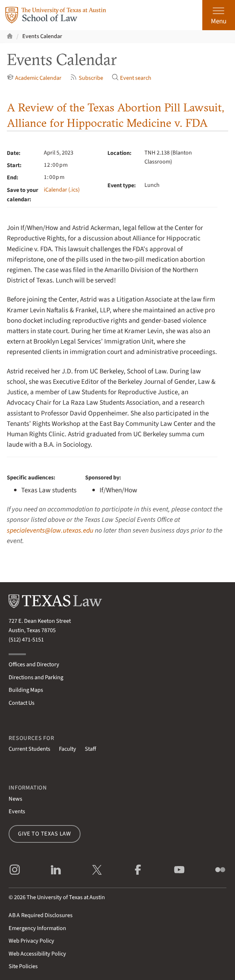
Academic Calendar (34, 78)
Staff (90, 749)
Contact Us (22, 703)
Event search (132, 78)
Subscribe (86, 78)
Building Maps (26, 690)
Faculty (68, 749)
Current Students (29, 749)
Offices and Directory (34, 664)
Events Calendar (42, 36)
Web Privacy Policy (31, 941)
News (15, 799)
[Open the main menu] (219, 15)
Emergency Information (37, 928)
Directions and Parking (36, 677)
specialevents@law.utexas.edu (50, 530)
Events (17, 811)
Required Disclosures (41, 915)
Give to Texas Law (45, 834)
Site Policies (23, 966)
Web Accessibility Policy (37, 954)
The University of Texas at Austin (66, 897)
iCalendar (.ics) (62, 190)
